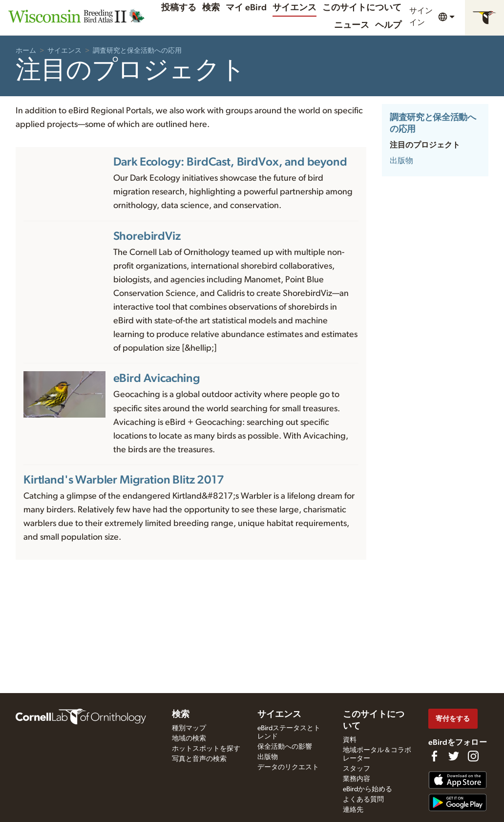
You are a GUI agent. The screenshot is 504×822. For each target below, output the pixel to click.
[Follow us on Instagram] (473, 756)
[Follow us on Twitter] (454, 756)
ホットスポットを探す (206, 749)
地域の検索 (189, 738)
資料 (350, 740)
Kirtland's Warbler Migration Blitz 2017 (124, 480)
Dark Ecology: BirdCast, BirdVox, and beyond (230, 162)
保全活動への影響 (285, 747)
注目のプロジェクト (425, 145)
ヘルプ (388, 25)
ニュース (352, 25)
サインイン (421, 17)
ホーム (26, 51)
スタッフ (357, 769)
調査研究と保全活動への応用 (137, 51)
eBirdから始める (367, 789)
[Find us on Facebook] (434, 756)
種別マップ (189, 728)
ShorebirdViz (147, 236)
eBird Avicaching (157, 379)
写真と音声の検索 (199, 759)
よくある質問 (363, 800)
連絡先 (353, 810)
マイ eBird (246, 8)
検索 (211, 8)
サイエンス (294, 8)
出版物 (401, 161)
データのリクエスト (288, 767)
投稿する (179, 8)
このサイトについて (362, 8)
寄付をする (453, 719)
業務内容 (357, 779)
